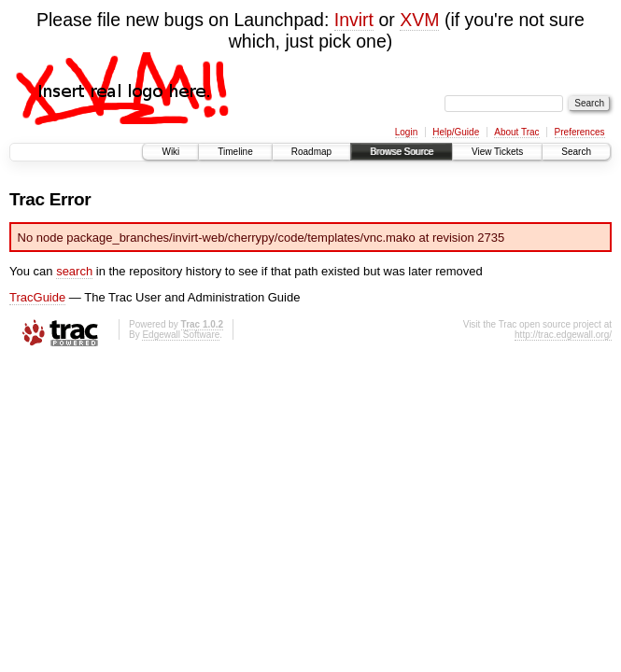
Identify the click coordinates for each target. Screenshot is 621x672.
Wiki (170, 152)
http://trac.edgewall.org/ (563, 335)
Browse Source (402, 152)
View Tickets (497, 152)
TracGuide (37, 297)
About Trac (516, 132)
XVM (419, 20)
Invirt (354, 20)
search (74, 271)
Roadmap (311, 152)
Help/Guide (456, 132)
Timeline (235, 152)
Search (576, 152)
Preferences (580, 132)
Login (406, 132)
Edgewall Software (181, 335)
